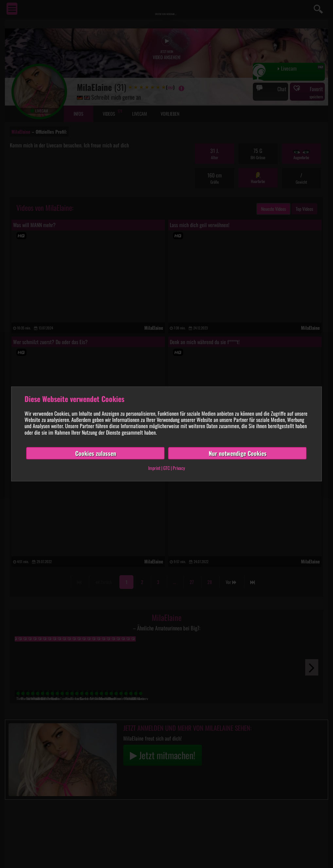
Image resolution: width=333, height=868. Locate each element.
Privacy (179, 468)
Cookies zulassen (96, 453)
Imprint (154, 468)
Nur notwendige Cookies (238, 453)
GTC (166, 468)
